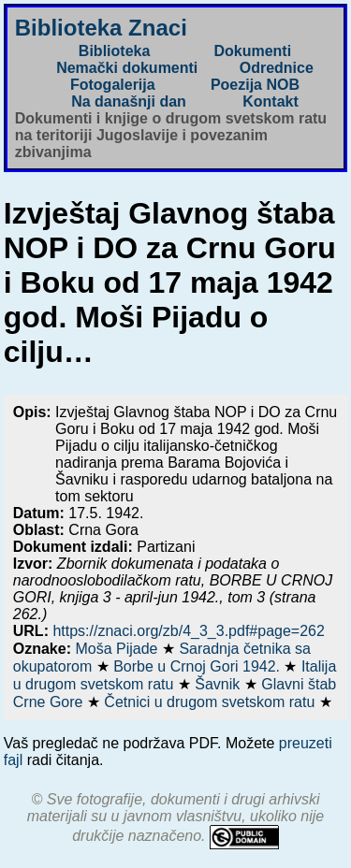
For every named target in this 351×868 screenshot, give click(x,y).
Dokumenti (252, 51)
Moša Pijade (118, 649)
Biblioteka (114, 51)
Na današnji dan (129, 101)
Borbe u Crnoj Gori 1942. (198, 666)
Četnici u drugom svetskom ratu (211, 702)
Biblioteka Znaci (101, 28)
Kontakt (271, 101)
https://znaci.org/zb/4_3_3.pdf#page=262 (188, 631)
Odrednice (277, 68)
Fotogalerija (113, 85)
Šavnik (219, 684)
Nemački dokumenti (127, 68)
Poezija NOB (255, 85)
